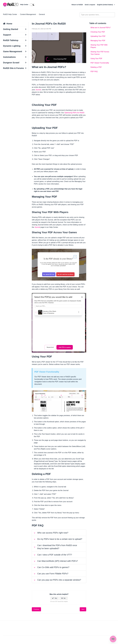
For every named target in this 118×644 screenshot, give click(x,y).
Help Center (24, 5)
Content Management (28, 14)
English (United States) (105, 5)
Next (83, 609)
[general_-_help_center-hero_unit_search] (97, 15)
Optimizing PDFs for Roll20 (74, 113)
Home (9, 24)
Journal (38, 90)
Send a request (90, 5)
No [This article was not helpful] (65, 598)
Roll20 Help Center (10, 14)
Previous (36, 609)
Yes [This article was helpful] (56, 598)
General (42, 14)
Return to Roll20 (77, 5)
